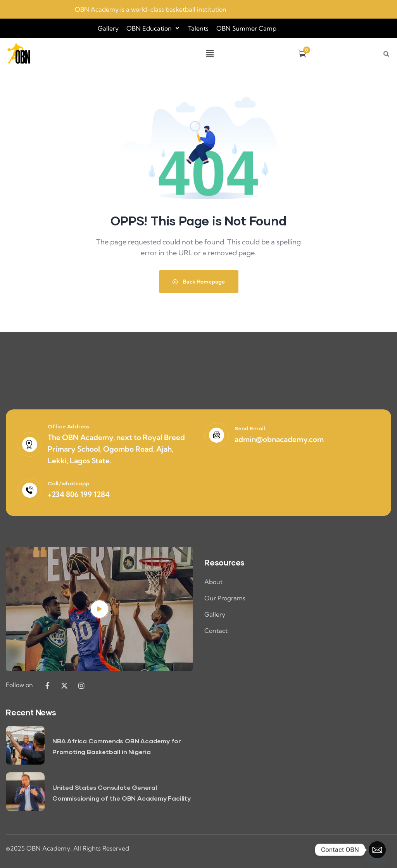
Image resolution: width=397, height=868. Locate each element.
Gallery (108, 28)
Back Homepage (199, 282)
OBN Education (153, 28)
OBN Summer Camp (246, 28)
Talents (198, 28)
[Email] (377, 850)
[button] (153, 28)
